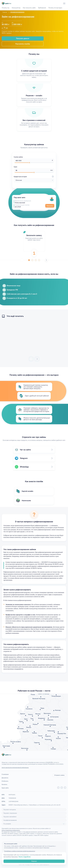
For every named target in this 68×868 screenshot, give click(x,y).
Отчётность (5, 781)
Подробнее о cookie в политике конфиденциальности (20, 851)
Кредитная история (34, 177)
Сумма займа (18, 157)
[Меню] (64, 3)
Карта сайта (5, 788)
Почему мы (6, 8)
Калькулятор (16, 8)
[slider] (29, 163)
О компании (5, 774)
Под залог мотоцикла (10, 810)
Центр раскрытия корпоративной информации (15, 768)
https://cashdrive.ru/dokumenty (11, 830)
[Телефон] (60, 3)
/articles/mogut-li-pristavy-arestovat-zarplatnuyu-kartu (34, 338)
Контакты (4, 785)
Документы (5, 778)
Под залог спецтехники (10, 813)
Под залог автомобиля (10, 817)
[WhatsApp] (56, 3)
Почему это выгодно (55, 8)
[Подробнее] (64, 824)
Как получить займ (29, 8)
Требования (42, 8)
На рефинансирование (10, 820)
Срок (16, 167)
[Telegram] (52, 3)
